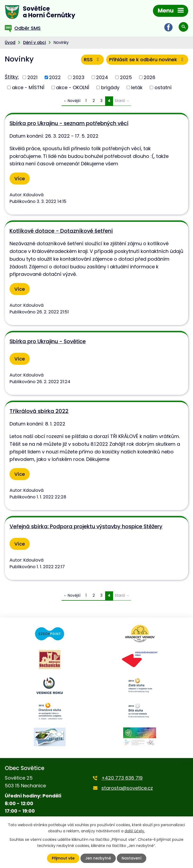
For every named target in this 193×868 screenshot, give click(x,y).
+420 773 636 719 (122, 778)
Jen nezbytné (98, 858)
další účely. (135, 831)
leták (137, 87)
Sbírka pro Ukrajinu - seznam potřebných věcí (69, 123)
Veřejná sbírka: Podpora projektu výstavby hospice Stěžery (86, 526)
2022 (55, 77)
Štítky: (12, 77)
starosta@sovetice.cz (127, 788)
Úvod (10, 42)
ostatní (163, 87)
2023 (79, 77)
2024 (102, 77)
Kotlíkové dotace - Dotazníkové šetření (61, 231)
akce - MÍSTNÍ (28, 87)
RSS (93, 60)
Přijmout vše (63, 858)
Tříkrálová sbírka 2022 (39, 411)
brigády (110, 87)
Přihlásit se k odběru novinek (147, 60)
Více (20, 179)
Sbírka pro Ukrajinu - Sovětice (48, 341)
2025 (126, 77)
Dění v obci (35, 42)
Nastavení (132, 858)
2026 (149, 77)
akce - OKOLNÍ (73, 87)
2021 (32, 77)
